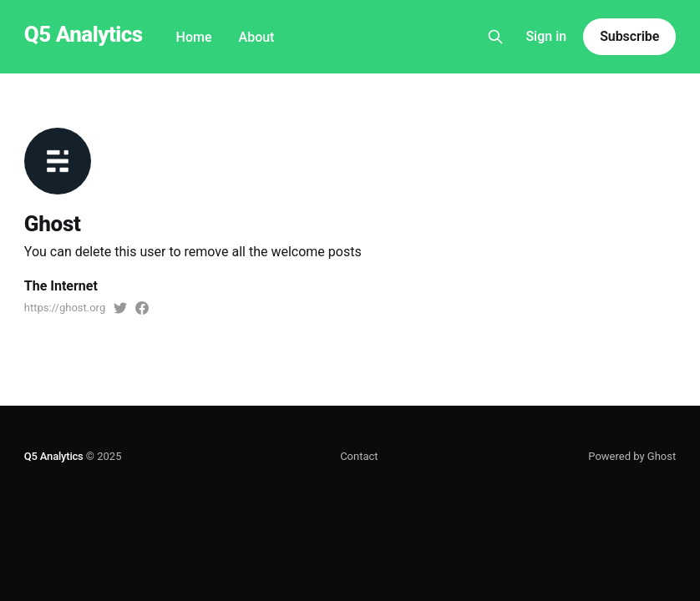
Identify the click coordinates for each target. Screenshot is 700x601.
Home (194, 37)
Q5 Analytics (84, 35)
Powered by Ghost (632, 456)
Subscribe (629, 36)
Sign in (546, 36)
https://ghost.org (65, 308)
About (257, 37)
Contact (359, 456)
